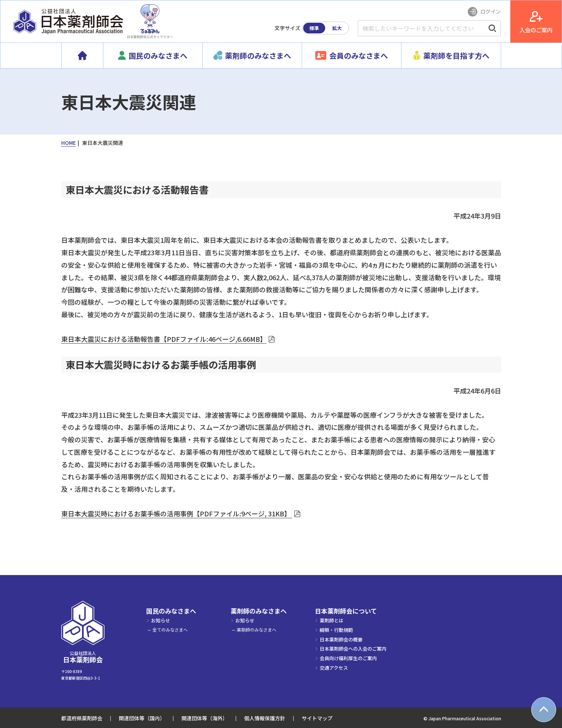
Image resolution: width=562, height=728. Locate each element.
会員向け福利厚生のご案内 (348, 658)
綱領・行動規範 (336, 630)
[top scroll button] (544, 710)
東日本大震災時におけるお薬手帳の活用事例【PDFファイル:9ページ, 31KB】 (177, 513)
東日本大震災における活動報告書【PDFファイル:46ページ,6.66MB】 (164, 339)
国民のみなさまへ (171, 611)
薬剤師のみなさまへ (259, 611)
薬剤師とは (332, 620)
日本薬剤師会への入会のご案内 (353, 649)
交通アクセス (334, 668)
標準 (314, 28)
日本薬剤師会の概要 (341, 639)
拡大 (337, 28)
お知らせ (161, 620)
